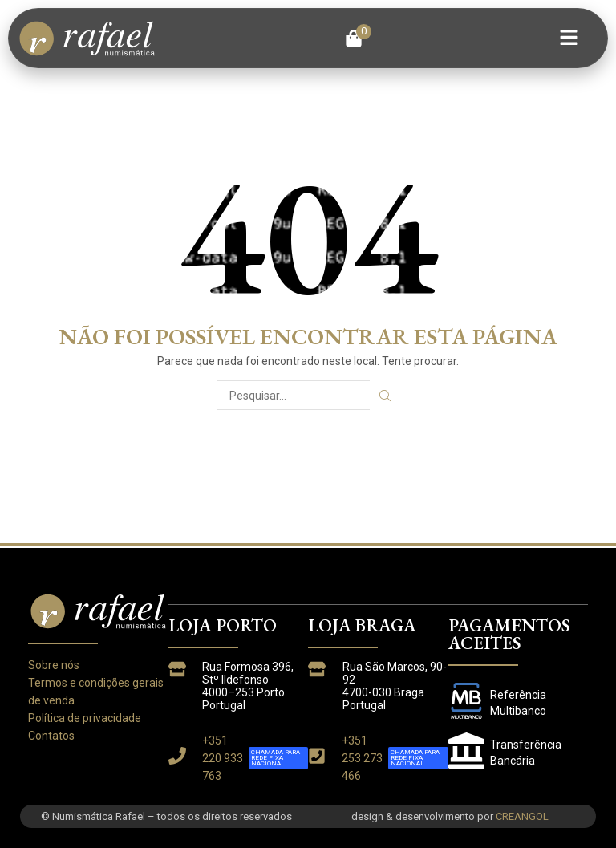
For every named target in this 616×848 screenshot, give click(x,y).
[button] (358, 39)
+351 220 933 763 (223, 758)
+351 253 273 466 (362, 758)
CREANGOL (522, 816)
